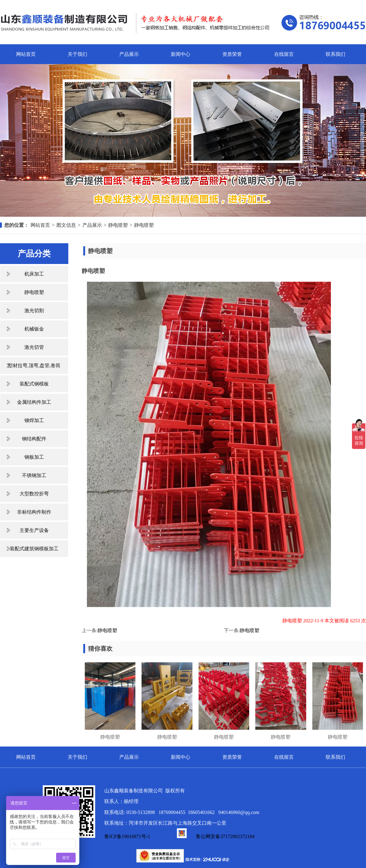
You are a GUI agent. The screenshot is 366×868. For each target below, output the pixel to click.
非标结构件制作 (34, 512)
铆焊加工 (34, 420)
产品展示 (129, 54)
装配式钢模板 (34, 384)
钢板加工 (34, 457)
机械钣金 (34, 329)
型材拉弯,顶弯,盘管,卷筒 (34, 365)
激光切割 (34, 311)
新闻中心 (181, 54)
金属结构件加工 (34, 402)
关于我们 (77, 54)
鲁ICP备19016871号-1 (127, 836)
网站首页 (26, 54)
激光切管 (34, 347)
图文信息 (66, 225)
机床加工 (34, 274)
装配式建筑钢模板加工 (34, 549)
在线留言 (284, 54)
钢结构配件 (34, 439)
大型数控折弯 (34, 494)
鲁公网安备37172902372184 (216, 836)
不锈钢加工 (34, 475)
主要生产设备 (34, 530)
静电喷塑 (118, 225)
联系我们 (335, 54)
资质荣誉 (232, 54)
